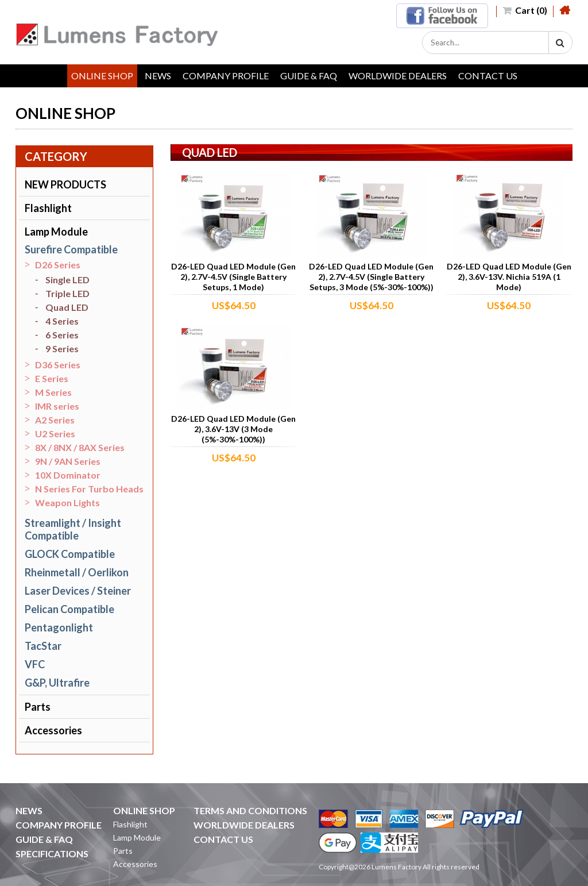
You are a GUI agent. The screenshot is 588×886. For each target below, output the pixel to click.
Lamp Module (56, 232)
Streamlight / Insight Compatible (73, 529)
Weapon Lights (67, 502)
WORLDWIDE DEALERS (398, 76)
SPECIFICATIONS (52, 854)
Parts (38, 707)
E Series (52, 378)
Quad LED (67, 307)
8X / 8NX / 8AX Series (80, 447)
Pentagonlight (59, 627)
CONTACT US (488, 76)
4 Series (62, 321)
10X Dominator (68, 475)
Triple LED (67, 293)
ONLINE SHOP (102, 76)
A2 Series (55, 420)
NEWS (158, 76)
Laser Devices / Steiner (78, 591)
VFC (35, 664)
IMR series (57, 406)
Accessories (53, 730)
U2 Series (55, 434)
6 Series (62, 335)
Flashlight (48, 208)
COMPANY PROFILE (226, 76)
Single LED (67, 280)
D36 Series (58, 365)
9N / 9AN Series (68, 461)
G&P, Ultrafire (57, 683)
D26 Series (58, 265)
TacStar (43, 646)
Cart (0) (525, 10)
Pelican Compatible (69, 609)
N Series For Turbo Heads (89, 489)
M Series (53, 392)
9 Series (62, 348)
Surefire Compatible (71, 249)
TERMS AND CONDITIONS (250, 810)
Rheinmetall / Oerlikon (77, 572)
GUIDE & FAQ (309, 76)
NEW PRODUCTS (65, 184)
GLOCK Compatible (70, 554)
